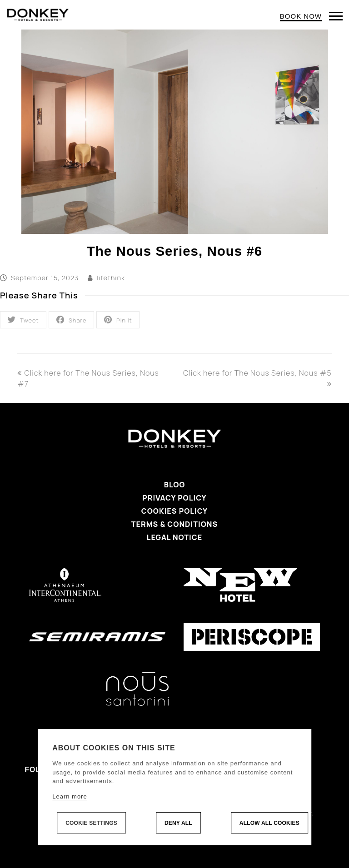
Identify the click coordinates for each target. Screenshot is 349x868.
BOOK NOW (301, 16)
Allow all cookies (269, 823)
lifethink (111, 278)
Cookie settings (91, 823)
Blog (175, 485)
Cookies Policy (174, 511)
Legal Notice (174, 537)
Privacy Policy (174, 498)
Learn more (70, 796)
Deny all (178, 823)
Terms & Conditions (174, 524)
